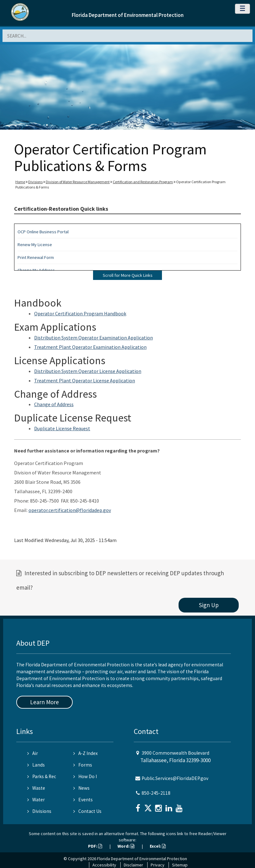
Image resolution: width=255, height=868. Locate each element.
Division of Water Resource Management (78, 182)
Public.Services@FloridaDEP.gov (175, 778)
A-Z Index (86, 753)
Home (20, 182)
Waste (36, 788)
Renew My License (35, 245)
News (81, 788)
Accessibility (104, 865)
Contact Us (87, 811)
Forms (83, 765)
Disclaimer (133, 865)
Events (83, 800)
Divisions (35, 182)
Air (33, 753)
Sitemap (180, 865)
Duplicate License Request (62, 428)
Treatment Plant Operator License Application (85, 380)
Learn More (44, 702)
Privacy (158, 865)
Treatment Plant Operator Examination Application (90, 347)
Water (36, 800)
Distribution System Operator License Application (88, 371)
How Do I (85, 776)
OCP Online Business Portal (43, 232)
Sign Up (209, 605)
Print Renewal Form (36, 257)
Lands (36, 765)
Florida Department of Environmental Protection (128, 15)
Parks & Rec (42, 776)
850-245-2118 (156, 793)
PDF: (95, 846)
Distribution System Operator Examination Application (94, 338)
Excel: (158, 846)
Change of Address (54, 404)
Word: (126, 846)
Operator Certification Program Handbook (80, 313)
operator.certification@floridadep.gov (70, 510)
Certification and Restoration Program (143, 182)
